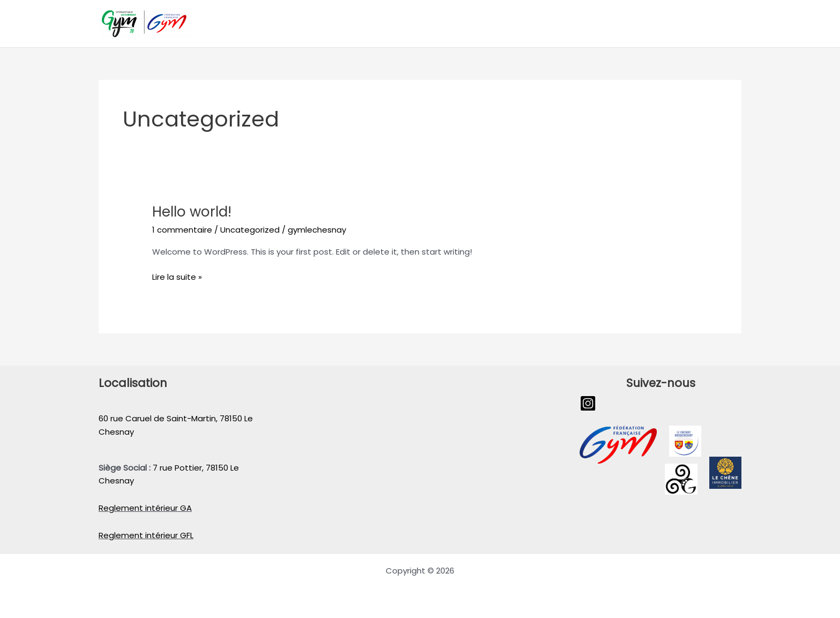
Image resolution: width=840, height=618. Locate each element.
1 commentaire (182, 230)
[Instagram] (588, 403)
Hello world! (192, 212)
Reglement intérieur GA (145, 508)
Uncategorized (250, 230)
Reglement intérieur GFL (146, 535)
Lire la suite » (177, 277)
